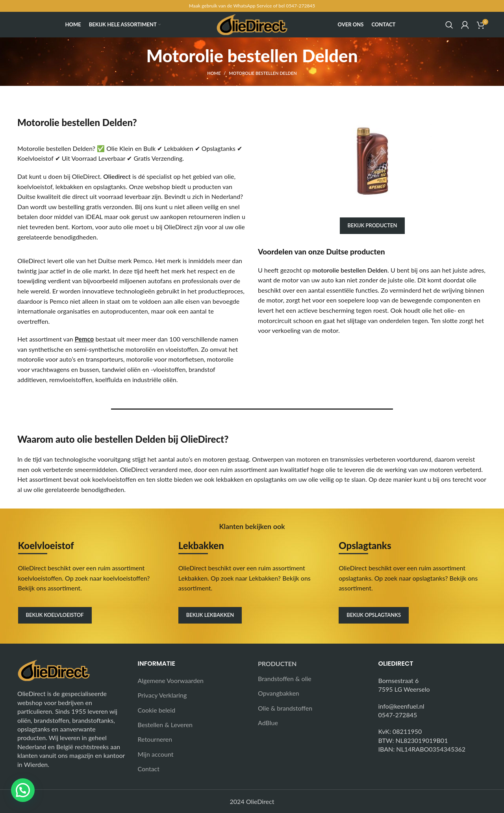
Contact (149, 769)
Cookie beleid (157, 710)
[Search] (449, 25)
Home (214, 73)
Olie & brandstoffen (285, 708)
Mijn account (156, 754)
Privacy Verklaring (162, 695)
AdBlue (268, 723)
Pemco (84, 339)
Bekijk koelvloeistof (55, 615)
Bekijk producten (372, 225)
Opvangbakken (279, 693)
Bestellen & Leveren (165, 725)
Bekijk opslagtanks (374, 615)
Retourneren (155, 739)
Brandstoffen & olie (285, 678)
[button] (23, 790)
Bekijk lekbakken (210, 615)
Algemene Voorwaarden (171, 680)
